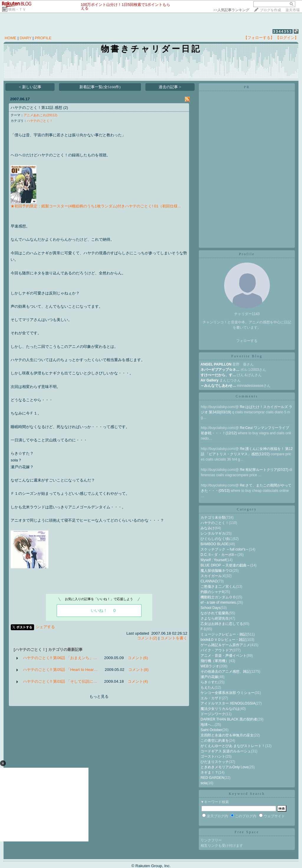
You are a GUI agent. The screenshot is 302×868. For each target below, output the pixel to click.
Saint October (211, 730)
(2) (65, 108)
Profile (247, 254)
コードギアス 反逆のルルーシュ (226, 751)
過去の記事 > (170, 87)
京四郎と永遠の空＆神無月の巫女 (227, 735)
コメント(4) (138, 681)
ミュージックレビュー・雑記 (224, 634)
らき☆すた (209, 682)
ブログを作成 (270, 10)
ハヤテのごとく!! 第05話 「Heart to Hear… (60, 670)
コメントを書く (174, 638)
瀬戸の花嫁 (209, 677)
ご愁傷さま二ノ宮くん (218, 587)
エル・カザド (211, 698)
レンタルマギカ (213, 533)
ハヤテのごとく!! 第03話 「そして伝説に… (60, 681)
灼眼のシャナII (212, 592)
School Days (210, 608)
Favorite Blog (247, 356)
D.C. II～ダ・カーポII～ (219, 555)
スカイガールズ (213, 576)
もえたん (208, 687)
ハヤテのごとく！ (40, 121)
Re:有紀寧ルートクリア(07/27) (265, 470)
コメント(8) (138, 670)
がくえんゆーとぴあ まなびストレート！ (233, 746)
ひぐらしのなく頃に (216, 539)
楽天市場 (293, 10)
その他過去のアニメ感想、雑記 (225, 672)
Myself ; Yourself (213, 560)
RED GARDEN (212, 778)
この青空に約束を (215, 741)
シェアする (45, 627)
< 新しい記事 (30, 87)
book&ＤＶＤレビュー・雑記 (223, 640)
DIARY (26, 38)
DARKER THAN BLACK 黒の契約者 (229, 719)
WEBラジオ (210, 666)
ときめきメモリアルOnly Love (224, 767)
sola (204, 783)
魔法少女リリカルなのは (220, 709)
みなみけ (208, 528)
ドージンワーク (213, 714)
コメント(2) (147, 638)
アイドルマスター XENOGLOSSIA (228, 703)
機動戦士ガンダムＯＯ (218, 597)
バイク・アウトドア (216, 650)
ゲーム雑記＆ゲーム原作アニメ (225, 645)
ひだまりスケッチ (215, 762)
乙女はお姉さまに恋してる (222, 624)
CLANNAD (209, 581)
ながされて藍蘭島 (215, 613)
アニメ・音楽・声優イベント (224, 656)
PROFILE (43, 38)
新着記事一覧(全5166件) (100, 87)
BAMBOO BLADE (215, 544)
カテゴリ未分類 (213, 517)
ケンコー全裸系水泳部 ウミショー (228, 693)
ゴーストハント (213, 756)
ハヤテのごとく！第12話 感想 (36, 108)
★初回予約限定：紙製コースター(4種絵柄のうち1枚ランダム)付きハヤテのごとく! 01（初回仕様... (96, 206)
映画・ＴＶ (17, 9)
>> (231, 10)
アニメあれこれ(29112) (40, 115)
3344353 (283, 31)
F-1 (203, 629)
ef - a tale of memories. (219, 602)
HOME (11, 38)
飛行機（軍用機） (215, 661)
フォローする (247, 341)
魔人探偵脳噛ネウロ (216, 571)
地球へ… (208, 725)
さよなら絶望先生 (215, 618)
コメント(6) (138, 658)
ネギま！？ (209, 772)
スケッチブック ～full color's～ (225, 549)
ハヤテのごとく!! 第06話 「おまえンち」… (60, 658)
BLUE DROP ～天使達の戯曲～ (225, 565)
